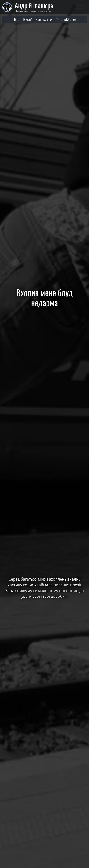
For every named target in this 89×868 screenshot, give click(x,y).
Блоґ (28, 20)
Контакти (44, 20)
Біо (17, 20)
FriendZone (66, 20)
